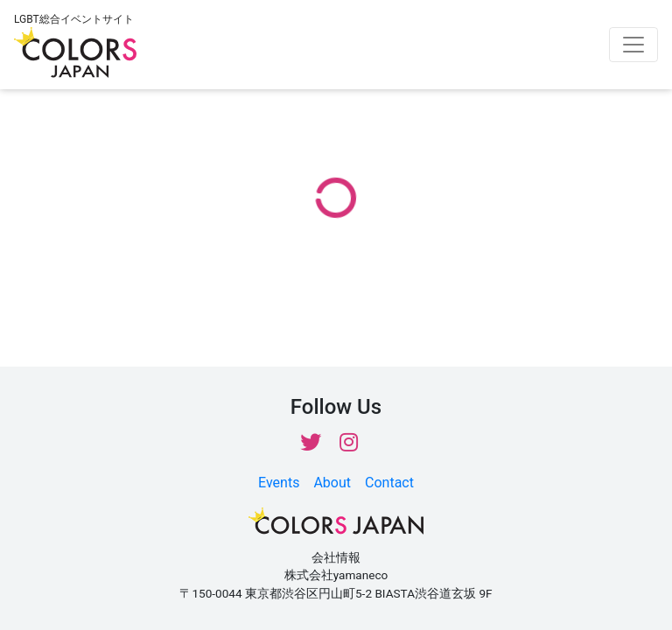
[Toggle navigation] (633, 45)
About (332, 483)
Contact (389, 483)
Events (279, 483)
